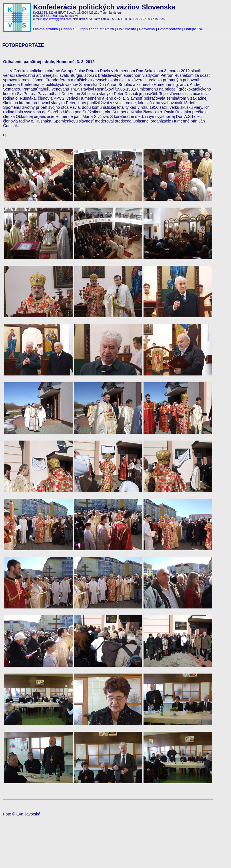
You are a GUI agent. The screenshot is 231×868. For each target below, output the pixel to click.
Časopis (68, 29)
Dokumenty (126, 29)
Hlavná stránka (46, 29)
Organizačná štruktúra (96, 29)
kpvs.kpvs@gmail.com (57, 19)
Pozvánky (147, 29)
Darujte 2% (193, 29)
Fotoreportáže (170, 29)
